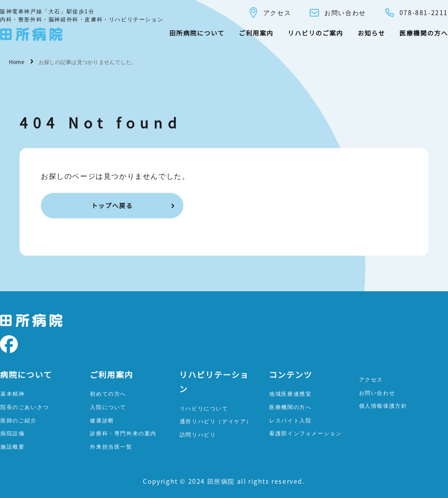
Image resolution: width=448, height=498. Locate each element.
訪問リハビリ (198, 434)
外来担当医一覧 (111, 446)
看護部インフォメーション (305, 433)
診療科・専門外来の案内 (123, 433)
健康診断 (102, 420)
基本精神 (12, 393)
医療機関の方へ (424, 33)
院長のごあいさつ (25, 407)
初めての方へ (108, 393)
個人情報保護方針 (383, 405)
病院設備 (12, 433)
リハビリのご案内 (316, 33)
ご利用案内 (256, 33)
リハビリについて (204, 408)
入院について (108, 407)
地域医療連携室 (290, 393)
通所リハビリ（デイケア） (216, 421)
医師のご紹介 (19, 420)
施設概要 (12, 446)
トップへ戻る (112, 205)
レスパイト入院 (290, 420)
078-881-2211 (416, 13)
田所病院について (197, 33)
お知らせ (371, 33)
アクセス (269, 13)
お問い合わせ (337, 13)
